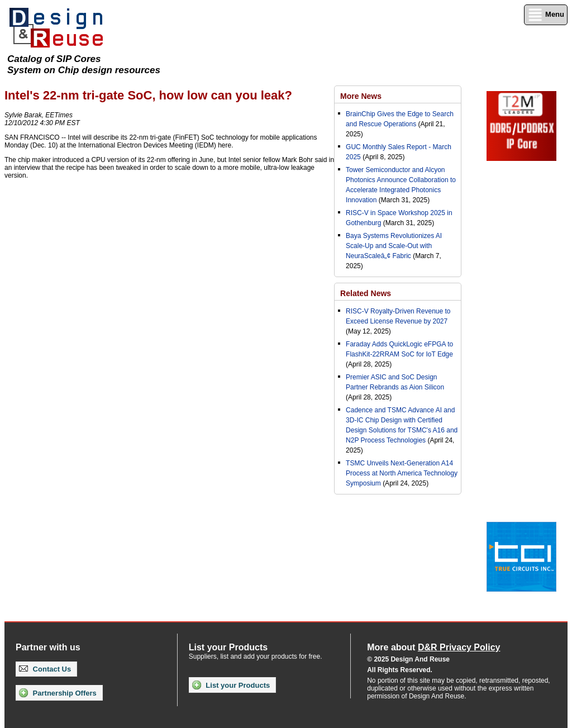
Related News (366, 293)
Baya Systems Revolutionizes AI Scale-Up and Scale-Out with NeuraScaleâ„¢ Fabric (394, 246)
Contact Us (45, 669)
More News (361, 96)
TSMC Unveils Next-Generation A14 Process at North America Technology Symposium (402, 473)
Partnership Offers (58, 693)
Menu (546, 15)
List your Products (231, 685)
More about (433, 647)
